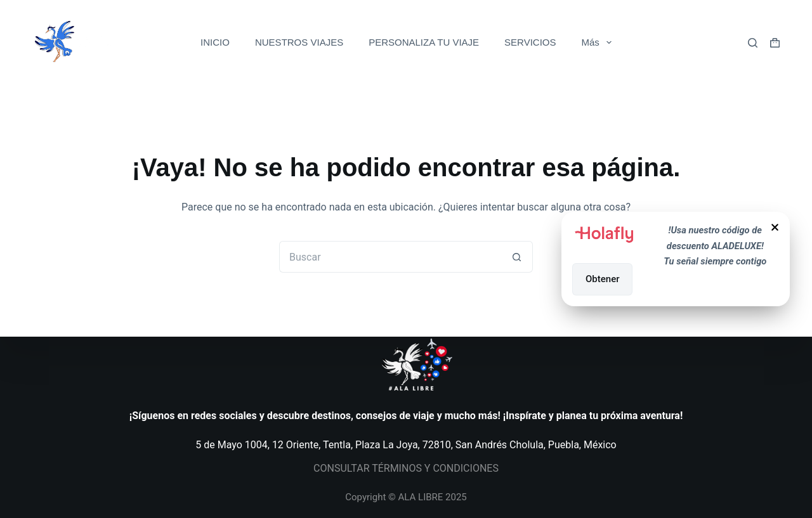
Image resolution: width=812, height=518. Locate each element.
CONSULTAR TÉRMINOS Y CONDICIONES (406, 468)
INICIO (215, 42)
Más (599, 42)
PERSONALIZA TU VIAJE (424, 42)
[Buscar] (753, 43)
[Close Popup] (775, 230)
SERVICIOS (530, 42)
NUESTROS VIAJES (299, 42)
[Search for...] (390, 257)
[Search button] (517, 257)
